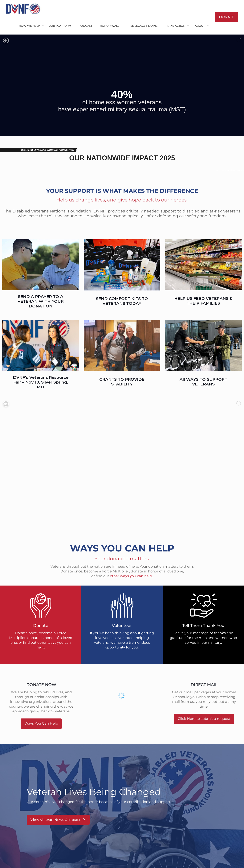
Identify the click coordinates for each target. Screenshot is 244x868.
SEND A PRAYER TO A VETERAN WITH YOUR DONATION (41, 301)
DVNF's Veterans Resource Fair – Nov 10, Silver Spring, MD (41, 382)
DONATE (227, 17)
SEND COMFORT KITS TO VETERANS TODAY (122, 301)
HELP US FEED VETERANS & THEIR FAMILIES (203, 301)
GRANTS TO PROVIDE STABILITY (122, 382)
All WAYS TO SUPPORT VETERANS (203, 382)
